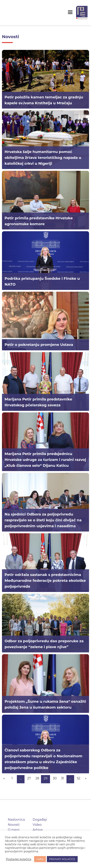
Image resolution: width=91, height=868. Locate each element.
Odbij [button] (40, 859)
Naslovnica (16, 820)
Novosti (14, 825)
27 (29, 778)
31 (62, 778)
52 (79, 778)
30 (55, 778)
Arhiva (38, 830)
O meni (14, 830)
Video (37, 825)
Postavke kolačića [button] (19, 859)
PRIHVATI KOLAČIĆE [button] (62, 859)
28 (37, 778)
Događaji (40, 820)
